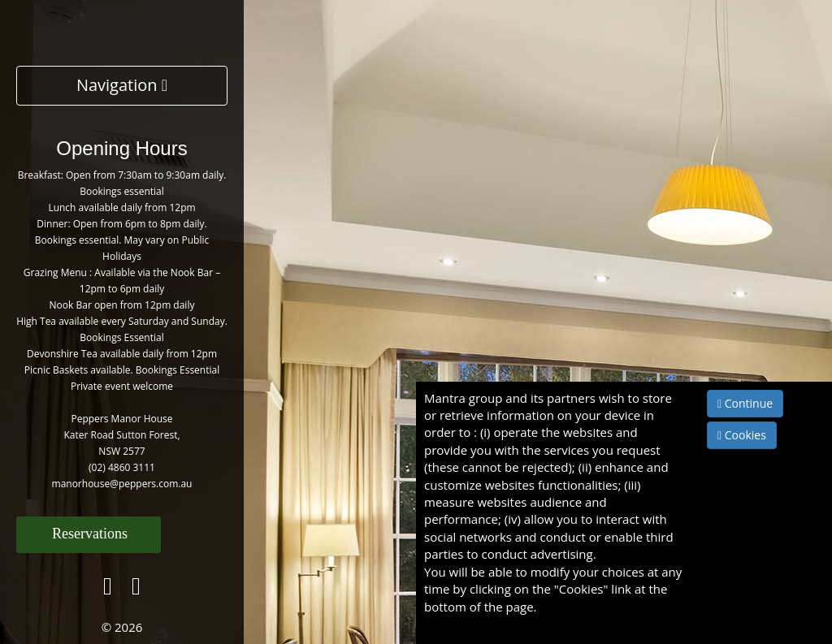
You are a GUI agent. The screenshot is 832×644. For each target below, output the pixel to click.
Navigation (122, 85)
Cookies (742, 435)
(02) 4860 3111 (122, 467)
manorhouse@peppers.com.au (122, 484)
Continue (745, 403)
